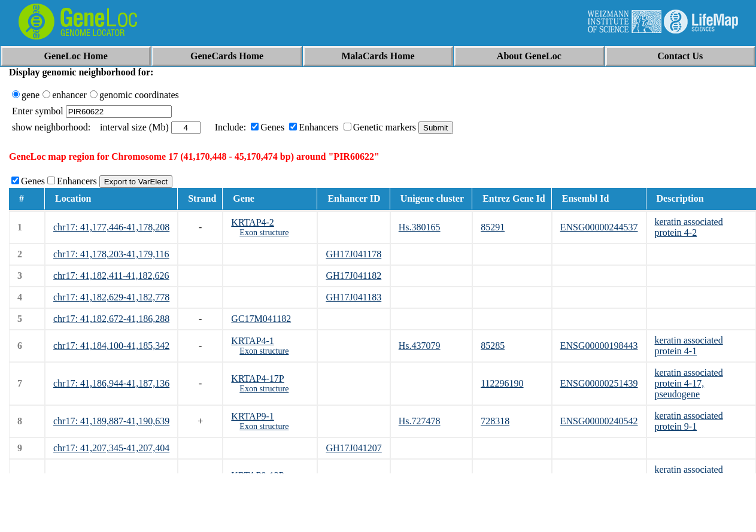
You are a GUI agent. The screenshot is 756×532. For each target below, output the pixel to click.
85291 (493, 227)
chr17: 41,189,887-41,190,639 (111, 421)
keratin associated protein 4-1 (689, 346)
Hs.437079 (420, 346)
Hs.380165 (420, 227)
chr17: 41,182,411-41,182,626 (111, 276)
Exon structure (264, 232)
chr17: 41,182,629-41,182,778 (111, 297)
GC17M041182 (261, 319)
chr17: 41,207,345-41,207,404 (111, 448)
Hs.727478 (420, 421)
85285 (493, 346)
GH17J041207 (353, 448)
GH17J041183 (353, 297)
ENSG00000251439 (599, 383)
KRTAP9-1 (253, 416)
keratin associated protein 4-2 (689, 227)
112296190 (502, 383)
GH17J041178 (353, 254)
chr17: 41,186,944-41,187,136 (111, 383)
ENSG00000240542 (599, 421)
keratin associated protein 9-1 (689, 421)
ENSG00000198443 (599, 346)
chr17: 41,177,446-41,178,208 (111, 227)
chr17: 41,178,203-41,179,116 (111, 254)
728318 (495, 421)
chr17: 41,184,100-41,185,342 (111, 346)
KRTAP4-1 (253, 341)
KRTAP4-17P (257, 379)
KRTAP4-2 (253, 222)
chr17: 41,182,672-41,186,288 (111, 319)
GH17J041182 (353, 276)
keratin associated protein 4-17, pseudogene (689, 383)
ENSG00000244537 (599, 227)
